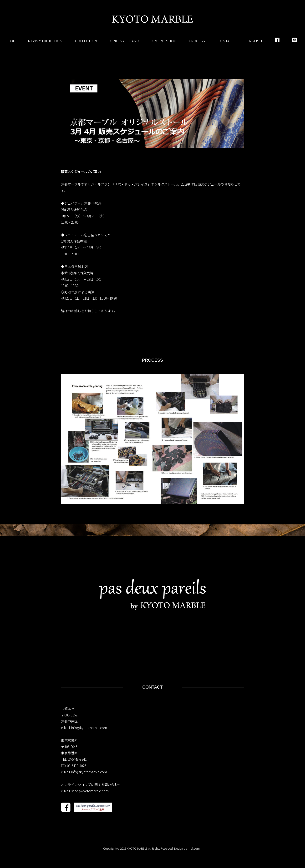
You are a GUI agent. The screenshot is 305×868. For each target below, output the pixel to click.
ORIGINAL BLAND (125, 41)
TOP (12, 41)
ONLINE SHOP (164, 41)
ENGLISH (254, 41)
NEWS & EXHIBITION (45, 41)
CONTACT (226, 41)
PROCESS (197, 41)
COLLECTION (86, 41)
